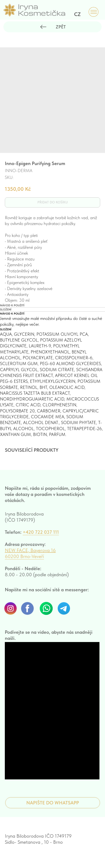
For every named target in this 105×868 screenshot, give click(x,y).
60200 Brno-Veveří (24, 562)
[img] (94, 12)
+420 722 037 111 (41, 537)
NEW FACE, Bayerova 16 (30, 556)
